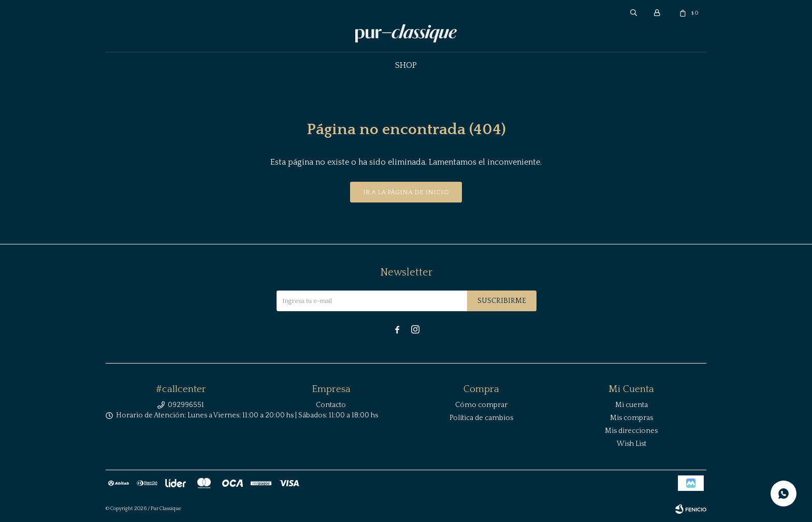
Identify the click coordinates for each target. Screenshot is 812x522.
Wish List (632, 444)
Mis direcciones (631, 431)
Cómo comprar (481, 405)
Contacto (331, 405)
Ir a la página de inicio (406, 192)
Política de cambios (481, 418)
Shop (406, 65)
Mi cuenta (632, 405)
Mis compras (632, 418)
